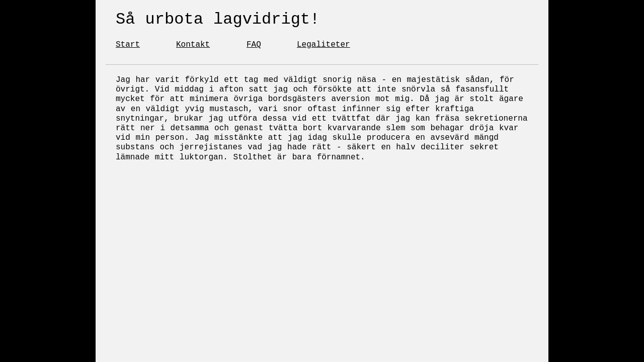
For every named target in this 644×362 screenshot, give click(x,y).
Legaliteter (324, 45)
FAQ (254, 45)
